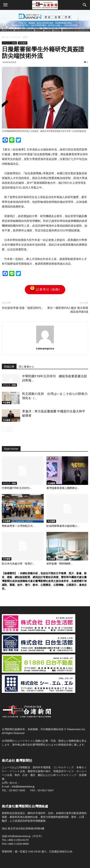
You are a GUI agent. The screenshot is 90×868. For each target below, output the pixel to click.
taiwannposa (45, 348)
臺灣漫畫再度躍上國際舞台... (63, 488)
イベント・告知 (20, 37)
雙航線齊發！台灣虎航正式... (18, 526)
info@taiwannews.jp (23, 787)
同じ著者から (26, 367)
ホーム (5, 37)
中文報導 (23, 43)
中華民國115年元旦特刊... (17, 488)
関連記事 (9, 367)
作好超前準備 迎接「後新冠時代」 (23, 308)
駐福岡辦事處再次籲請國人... (63, 526)
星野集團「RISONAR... (60, 564)
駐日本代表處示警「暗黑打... (18, 564)
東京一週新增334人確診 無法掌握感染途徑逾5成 (68, 310)
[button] (85, 5)
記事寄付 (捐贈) (45, 290)
